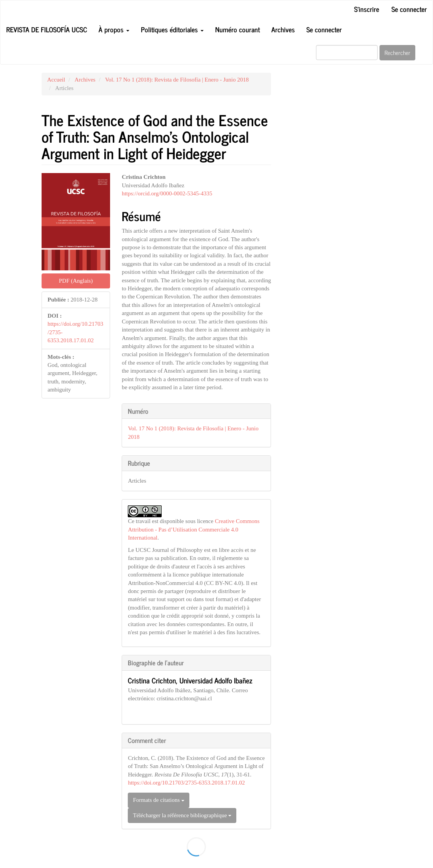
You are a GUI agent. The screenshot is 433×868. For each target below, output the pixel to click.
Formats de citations (158, 800)
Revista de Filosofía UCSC (47, 29)
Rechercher (397, 52)
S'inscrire (367, 9)
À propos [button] (114, 29)
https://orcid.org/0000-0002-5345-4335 (167, 193)
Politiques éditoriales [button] (172, 29)
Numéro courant (237, 29)
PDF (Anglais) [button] (76, 281)
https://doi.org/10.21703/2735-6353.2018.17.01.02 (186, 783)
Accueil (56, 80)
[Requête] (347, 52)
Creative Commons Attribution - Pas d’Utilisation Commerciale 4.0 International (194, 529)
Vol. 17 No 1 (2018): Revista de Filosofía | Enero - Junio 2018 (177, 80)
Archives (283, 29)
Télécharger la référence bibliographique (182, 815)
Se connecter (409, 9)
